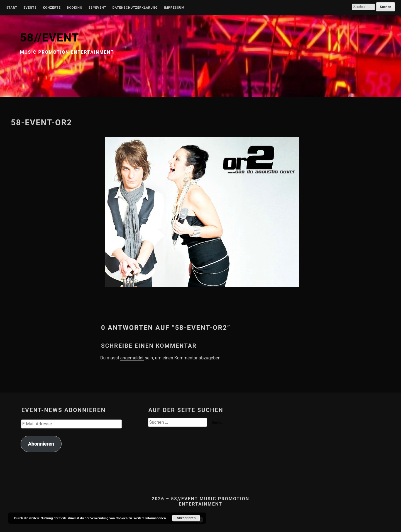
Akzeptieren (186, 518)
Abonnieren (41, 444)
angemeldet (132, 358)
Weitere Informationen (150, 518)
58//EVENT (50, 38)
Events (30, 8)
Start (12, 8)
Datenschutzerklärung (135, 8)
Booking (74, 8)
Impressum (174, 8)
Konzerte (52, 8)
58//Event (97, 8)
